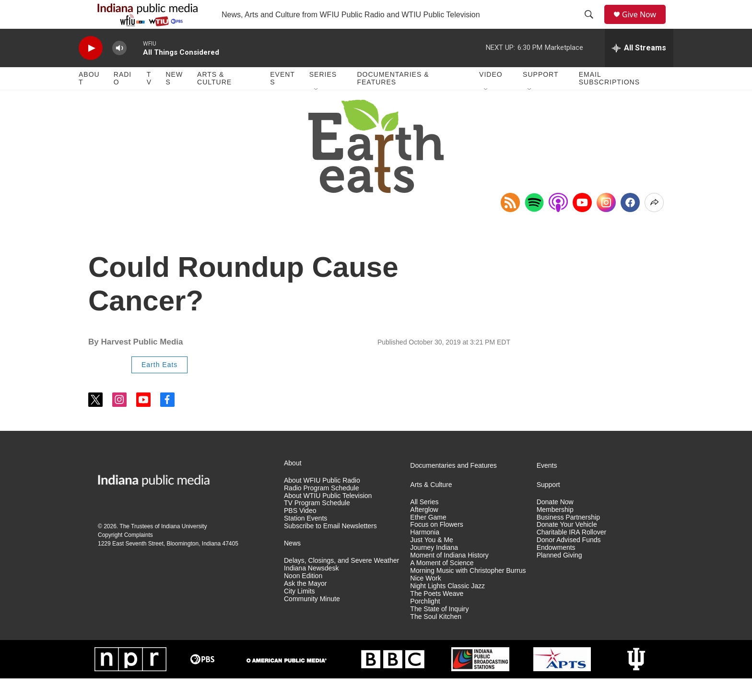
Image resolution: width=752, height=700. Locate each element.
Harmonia (425, 554)
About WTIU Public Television (328, 517)
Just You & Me (432, 562)
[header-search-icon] (592, 25)
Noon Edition (303, 598)
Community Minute (312, 621)
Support (540, 96)
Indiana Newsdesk (311, 590)
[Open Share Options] (654, 224)
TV (149, 100)
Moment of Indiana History (449, 577)
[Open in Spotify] (534, 224)
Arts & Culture (214, 100)
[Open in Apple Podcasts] (558, 224)
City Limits (300, 613)
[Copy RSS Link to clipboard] (510, 224)
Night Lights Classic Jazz (447, 608)
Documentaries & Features (393, 100)
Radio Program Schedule (321, 510)
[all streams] (639, 70)
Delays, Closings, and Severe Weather (341, 582)
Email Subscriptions (609, 100)
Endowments (556, 569)
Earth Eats (159, 386)
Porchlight (425, 623)
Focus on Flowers (436, 546)
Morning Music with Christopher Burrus (468, 592)
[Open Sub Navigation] (317, 111)
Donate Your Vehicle (567, 546)
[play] (91, 70)
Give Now (645, 25)
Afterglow (424, 531)
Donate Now (555, 524)
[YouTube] (582, 224)
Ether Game (428, 539)
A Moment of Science (442, 585)
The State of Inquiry (439, 631)
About (89, 100)
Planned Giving (559, 577)
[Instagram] (606, 224)
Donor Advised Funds (569, 562)
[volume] (119, 70)
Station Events (305, 540)
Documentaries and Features (453, 487)
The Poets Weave (437, 615)
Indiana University (184, 548)
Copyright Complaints (125, 557)
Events (282, 100)
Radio (123, 100)
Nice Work (425, 600)
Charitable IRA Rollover (572, 554)
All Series (424, 524)
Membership (555, 531)
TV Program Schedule (317, 525)
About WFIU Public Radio (322, 502)
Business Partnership (568, 539)
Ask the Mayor (305, 605)
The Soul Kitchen (436, 638)
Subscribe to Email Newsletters (330, 548)
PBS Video (300, 532)
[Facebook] (630, 224)
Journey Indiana (434, 569)
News (174, 100)
